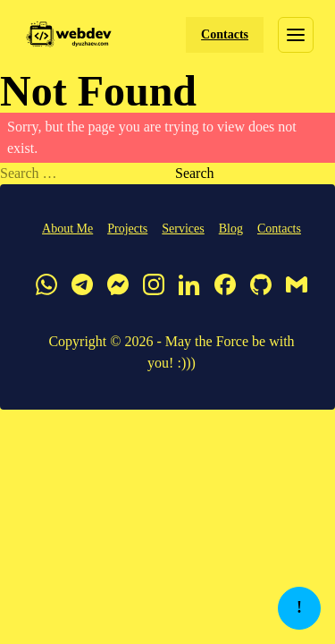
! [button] (299, 607)
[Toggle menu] (296, 35)
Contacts (225, 34)
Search (195, 173)
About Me (67, 229)
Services (183, 229)
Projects (127, 229)
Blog (231, 229)
